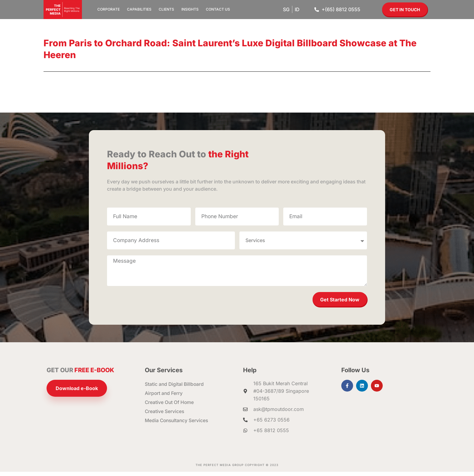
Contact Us (218, 9)
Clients (166, 9)
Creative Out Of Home (170, 407)
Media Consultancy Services (178, 425)
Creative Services (165, 416)
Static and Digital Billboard (175, 389)
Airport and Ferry (164, 398)
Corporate (109, 9)
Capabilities (139, 9)
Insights (190, 9)
